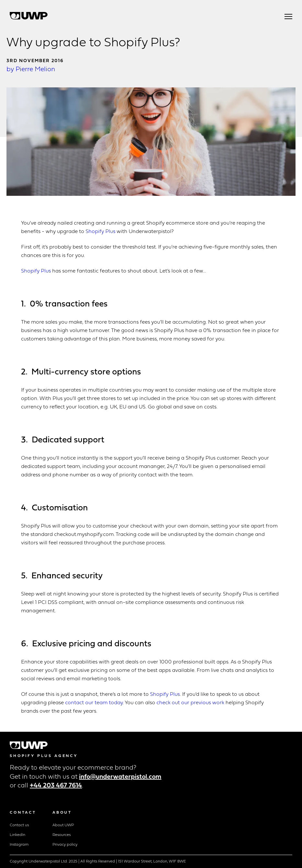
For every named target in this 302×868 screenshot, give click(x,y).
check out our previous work (191, 703)
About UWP (63, 825)
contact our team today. (94, 703)
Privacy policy (65, 845)
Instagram (19, 845)
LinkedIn (17, 835)
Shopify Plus (100, 232)
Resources (62, 835)
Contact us (19, 825)
